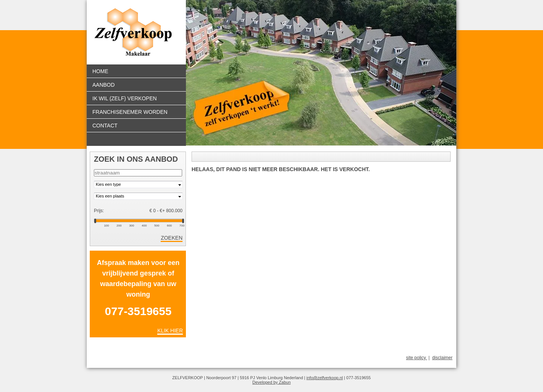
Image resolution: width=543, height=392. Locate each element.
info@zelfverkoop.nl (325, 378)
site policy (417, 358)
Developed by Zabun (271, 382)
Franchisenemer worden (130, 112)
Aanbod (104, 85)
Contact (105, 126)
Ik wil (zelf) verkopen (125, 98)
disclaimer (442, 358)
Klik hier (170, 331)
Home (100, 71)
